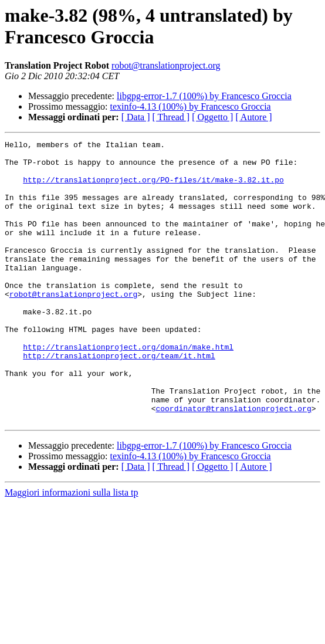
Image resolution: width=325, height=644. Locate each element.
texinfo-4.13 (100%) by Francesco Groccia (191, 106)
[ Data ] (136, 117)
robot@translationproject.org (166, 65)
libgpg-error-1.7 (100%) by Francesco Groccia (204, 96)
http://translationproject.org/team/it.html (119, 399)
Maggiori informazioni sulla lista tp (72, 549)
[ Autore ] (253, 117)
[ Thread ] (171, 117)
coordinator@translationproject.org (233, 463)
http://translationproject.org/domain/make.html (128, 389)
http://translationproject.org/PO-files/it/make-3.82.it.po (153, 188)
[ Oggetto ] (212, 117)
